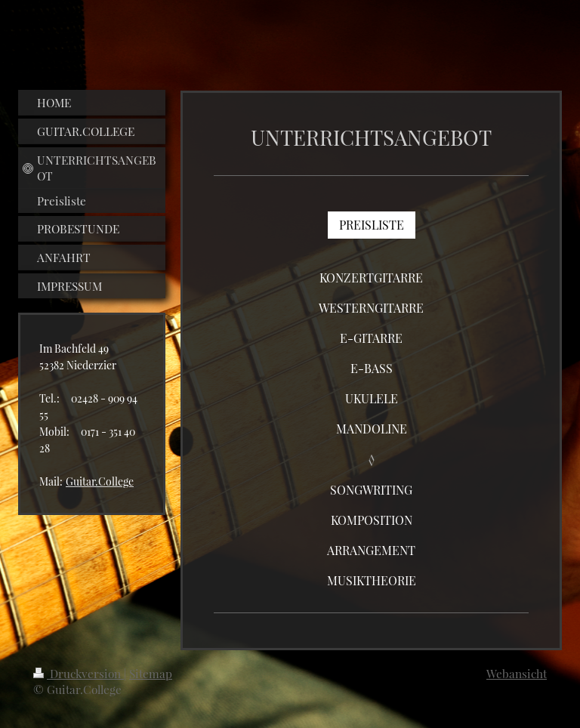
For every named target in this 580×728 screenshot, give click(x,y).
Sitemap (151, 673)
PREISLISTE (372, 225)
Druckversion (79, 673)
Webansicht (517, 673)
